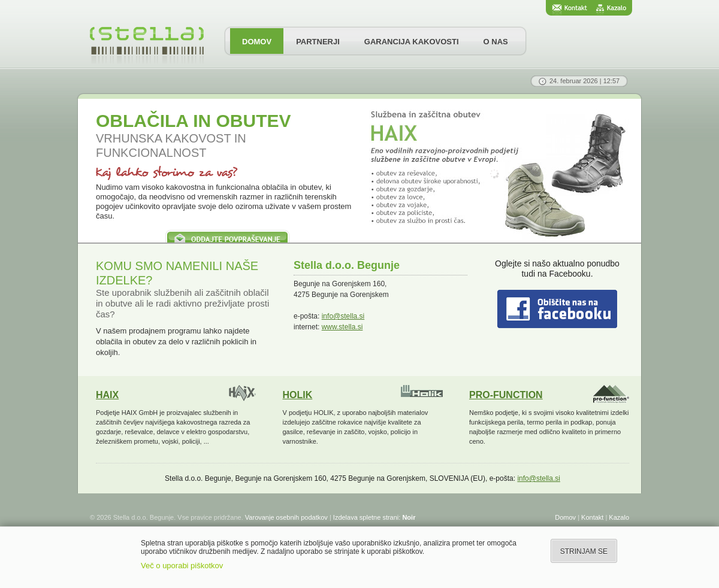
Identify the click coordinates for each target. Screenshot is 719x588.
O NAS (496, 42)
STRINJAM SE (584, 551)
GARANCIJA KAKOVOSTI (412, 42)
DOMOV (257, 42)
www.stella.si (342, 327)
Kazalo (619, 517)
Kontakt (592, 517)
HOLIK (298, 395)
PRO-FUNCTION (506, 395)
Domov (565, 517)
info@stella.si (343, 316)
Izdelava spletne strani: (374, 517)
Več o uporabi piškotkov (182, 566)
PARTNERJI (318, 42)
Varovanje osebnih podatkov (286, 517)
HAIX (107, 395)
